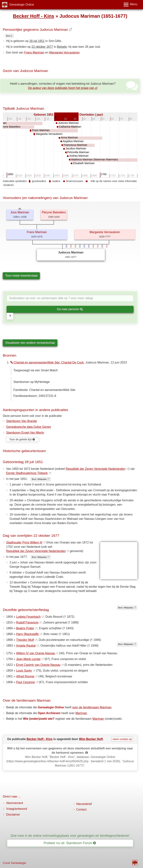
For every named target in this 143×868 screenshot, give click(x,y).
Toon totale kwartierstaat (21, 276)
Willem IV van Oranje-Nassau (36, 653)
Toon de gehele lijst (22, 439)
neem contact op (122, 739)
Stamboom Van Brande (22, 421)
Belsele (62, 47)
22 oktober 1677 (42, 47)
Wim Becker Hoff (91, 739)
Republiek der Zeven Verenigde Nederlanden (96, 469)
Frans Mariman (34, 53)
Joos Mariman (20, 212)
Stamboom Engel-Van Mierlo (25, 433)
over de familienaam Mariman (92, 707)
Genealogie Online (22, 5)
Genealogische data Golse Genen (29, 427)
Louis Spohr (24, 671)
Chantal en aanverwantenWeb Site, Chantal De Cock (47, 362)
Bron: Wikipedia (39, 479)
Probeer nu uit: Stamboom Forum (70, 843)
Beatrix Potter (25, 628)
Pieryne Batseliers (54, 212)
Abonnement (15, 803)
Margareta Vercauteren (64, 53)
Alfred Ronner (25, 676)
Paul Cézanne (25, 682)
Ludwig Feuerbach (28, 617)
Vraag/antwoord (17, 809)
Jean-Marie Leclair (28, 659)
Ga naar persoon (70, 309)
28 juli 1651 (37, 41)
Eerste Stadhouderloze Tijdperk (27, 473)
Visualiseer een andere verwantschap (30, 343)
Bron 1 (9, 36)
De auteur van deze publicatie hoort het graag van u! (63, 88)
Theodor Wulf (25, 640)
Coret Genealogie (14, 863)
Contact (81, 810)
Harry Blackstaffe (27, 634)
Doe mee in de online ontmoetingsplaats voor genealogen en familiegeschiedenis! (70, 836)
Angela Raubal (26, 646)
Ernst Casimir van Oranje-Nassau (38, 665)
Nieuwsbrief (84, 804)
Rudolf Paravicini (27, 622)
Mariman (81, 713)
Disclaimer (13, 815)
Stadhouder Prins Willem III (24, 542)
